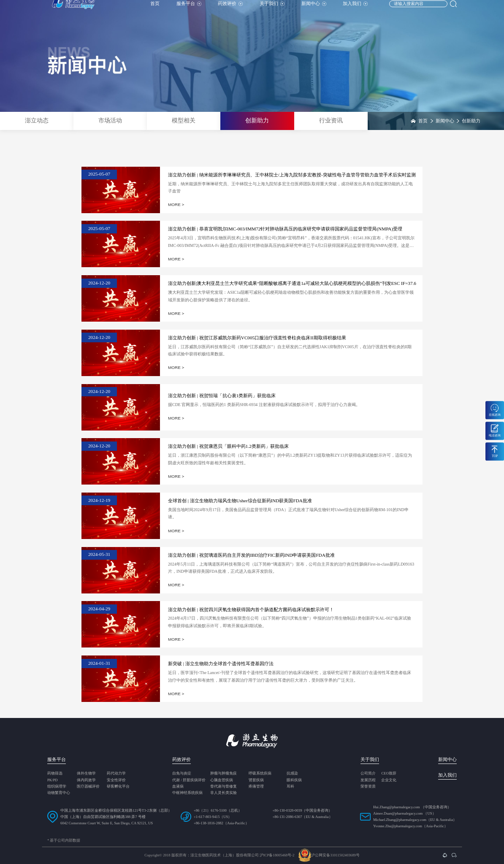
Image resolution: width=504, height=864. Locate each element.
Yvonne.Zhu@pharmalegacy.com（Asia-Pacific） (411, 826)
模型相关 (184, 121)
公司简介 (368, 773)
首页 (155, 10)
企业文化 (389, 780)
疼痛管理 (256, 787)
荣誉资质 (368, 787)
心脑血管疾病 (222, 780)
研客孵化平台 (118, 787)
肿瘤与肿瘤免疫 (224, 773)
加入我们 (355, 10)
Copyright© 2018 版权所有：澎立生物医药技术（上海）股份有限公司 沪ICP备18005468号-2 (219, 855)
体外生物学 (86, 773)
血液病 (178, 787)
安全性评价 (116, 780)
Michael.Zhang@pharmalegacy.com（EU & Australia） (415, 820)
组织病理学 (57, 787)
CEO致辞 (389, 773)
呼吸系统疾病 (260, 773)
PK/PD (53, 780)
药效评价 (230, 10)
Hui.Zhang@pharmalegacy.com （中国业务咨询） (412, 807)
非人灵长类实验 (224, 793)
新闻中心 (314, 10)
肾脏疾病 (256, 780)
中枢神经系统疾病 (187, 793)
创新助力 (257, 121)
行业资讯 (331, 121)
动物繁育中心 (59, 793)
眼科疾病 (294, 780)
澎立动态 (37, 121)
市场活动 (110, 121)
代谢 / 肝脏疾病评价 (189, 780)
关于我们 (272, 10)
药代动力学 (116, 773)
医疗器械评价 (88, 787)
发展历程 (368, 780)
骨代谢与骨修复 (224, 787)
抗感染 (292, 773)
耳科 (290, 787)
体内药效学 (86, 780)
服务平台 (189, 10)
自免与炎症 (182, 773)
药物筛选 (55, 773)
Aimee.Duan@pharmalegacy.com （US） (405, 813)
